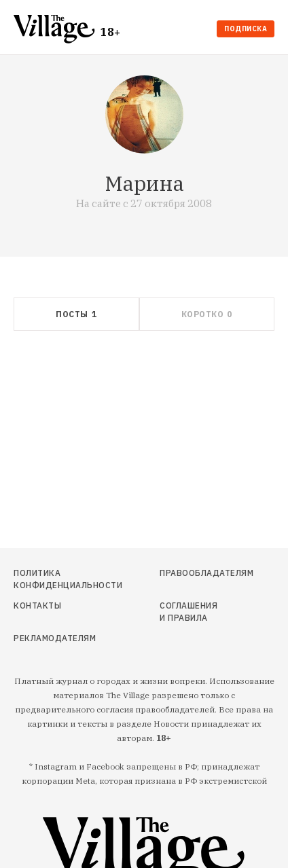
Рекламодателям (54, 638)
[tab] (76, 314)
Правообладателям (192, 573)
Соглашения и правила (188, 612)
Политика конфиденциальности (54, 579)
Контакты (37, 605)
